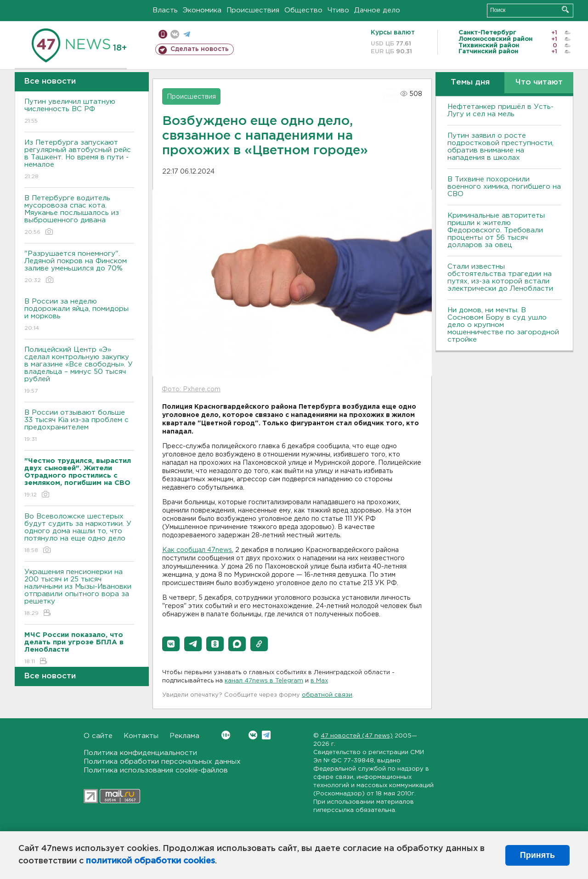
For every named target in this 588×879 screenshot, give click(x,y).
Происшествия (253, 10)
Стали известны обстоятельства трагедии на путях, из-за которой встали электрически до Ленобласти (500, 278)
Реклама (184, 736)
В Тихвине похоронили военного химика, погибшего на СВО (504, 187)
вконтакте (175, 34)
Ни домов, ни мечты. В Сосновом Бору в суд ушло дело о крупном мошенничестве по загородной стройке (503, 325)
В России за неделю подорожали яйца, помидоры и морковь (79, 315)
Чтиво (338, 10)
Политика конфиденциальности (140, 753)
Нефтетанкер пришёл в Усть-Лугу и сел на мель (500, 110)
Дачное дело (377, 10)
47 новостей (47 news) (357, 736)
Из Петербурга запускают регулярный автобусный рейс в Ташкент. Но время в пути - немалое (79, 160)
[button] (171, 644)
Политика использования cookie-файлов (156, 770)
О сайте (98, 736)
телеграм (187, 34)
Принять (537, 855)
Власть (165, 10)
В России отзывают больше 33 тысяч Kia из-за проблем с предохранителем (79, 426)
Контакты (141, 736)
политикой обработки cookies (150, 861)
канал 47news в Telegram (264, 681)
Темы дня (470, 82)
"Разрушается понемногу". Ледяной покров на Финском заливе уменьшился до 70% (79, 268)
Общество (303, 10)
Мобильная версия (163, 34)
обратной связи (327, 695)
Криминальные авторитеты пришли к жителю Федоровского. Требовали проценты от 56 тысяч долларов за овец (496, 230)
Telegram (266, 735)
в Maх (319, 681)
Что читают (539, 82)
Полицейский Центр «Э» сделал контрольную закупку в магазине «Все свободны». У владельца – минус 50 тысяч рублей (79, 371)
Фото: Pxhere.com (191, 389)
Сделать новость (200, 49)
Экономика (202, 10)
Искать (565, 9)
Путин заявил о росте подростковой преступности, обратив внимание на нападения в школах (500, 147)
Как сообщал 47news (197, 550)
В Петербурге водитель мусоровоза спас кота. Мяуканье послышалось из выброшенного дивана (79, 216)
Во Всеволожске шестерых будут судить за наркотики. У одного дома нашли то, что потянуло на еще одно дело (79, 534)
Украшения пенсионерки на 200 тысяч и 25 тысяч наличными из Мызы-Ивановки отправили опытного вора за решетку (79, 593)
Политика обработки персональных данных (162, 762)
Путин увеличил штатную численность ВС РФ (79, 112)
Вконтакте (226, 735)
